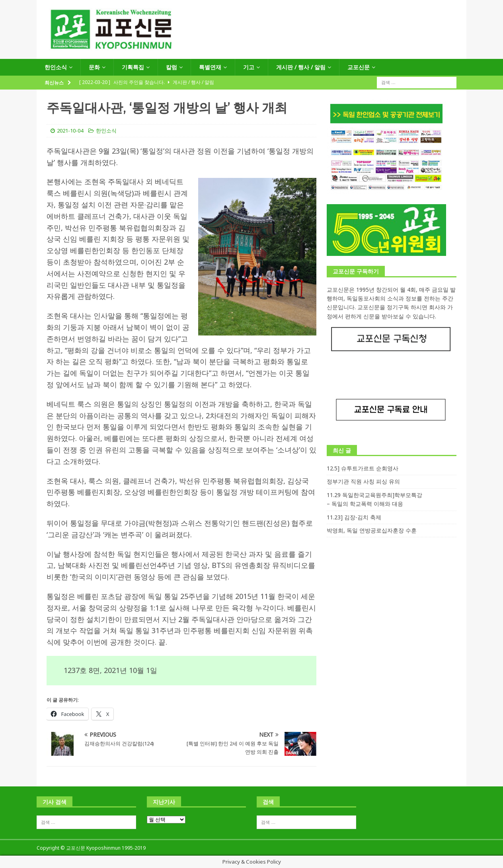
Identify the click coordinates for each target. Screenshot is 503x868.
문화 (94, 67)
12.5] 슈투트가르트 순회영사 (363, 468)
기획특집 (133, 67)
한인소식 (56, 67)
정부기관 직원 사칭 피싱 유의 (363, 481)
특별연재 (210, 67)
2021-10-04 (70, 131)
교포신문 (359, 67)
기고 (249, 67)
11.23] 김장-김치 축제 (354, 517)
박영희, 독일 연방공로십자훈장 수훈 (372, 530)
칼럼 (172, 67)
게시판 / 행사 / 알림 (301, 67)
